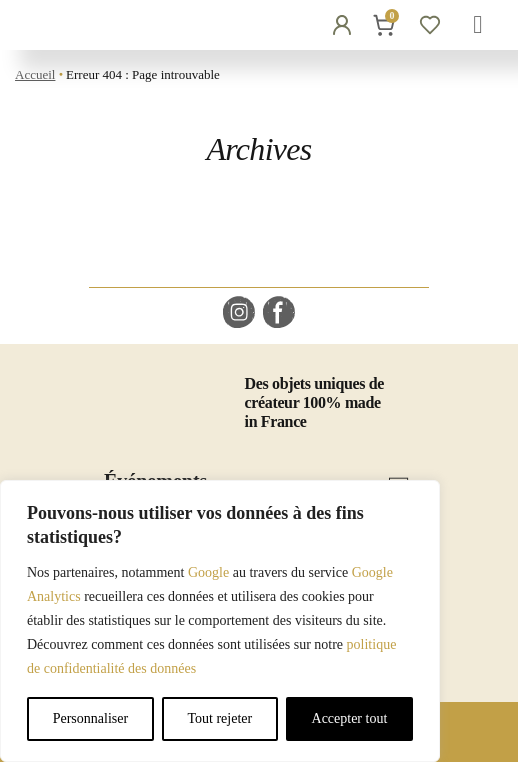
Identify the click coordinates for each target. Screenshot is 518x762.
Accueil (35, 74)
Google (208, 572)
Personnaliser (90, 718)
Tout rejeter (219, 718)
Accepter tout (350, 718)
